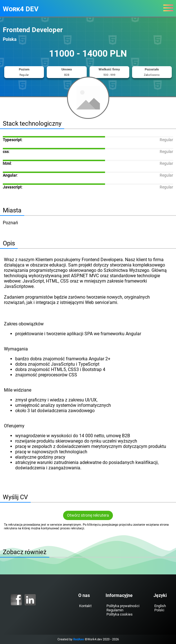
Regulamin (115, 610)
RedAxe (79, 639)
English (160, 606)
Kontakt (85, 606)
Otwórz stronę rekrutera (88, 515)
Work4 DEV (21, 9)
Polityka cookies (120, 614)
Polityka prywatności (123, 606)
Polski (159, 610)
